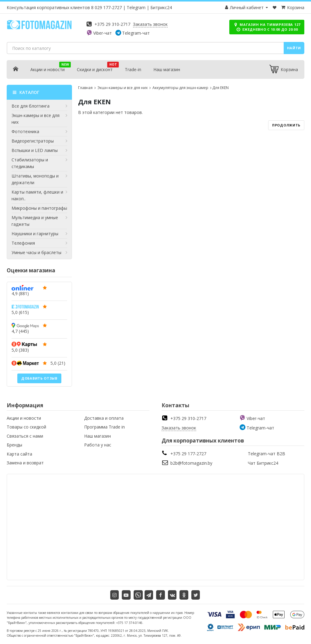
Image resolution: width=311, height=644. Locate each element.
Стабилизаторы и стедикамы (39, 163)
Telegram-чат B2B (267, 454)
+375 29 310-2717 (112, 24)
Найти (294, 48)
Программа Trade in (104, 427)
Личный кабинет (247, 7)
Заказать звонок (150, 24)
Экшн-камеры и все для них (39, 119)
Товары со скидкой (26, 427)
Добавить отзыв (39, 378)
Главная (85, 88)
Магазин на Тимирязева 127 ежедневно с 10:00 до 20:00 (267, 27)
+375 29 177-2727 (188, 454)
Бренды (14, 445)
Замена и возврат (25, 463)
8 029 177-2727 (106, 7)
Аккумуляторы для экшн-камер (180, 88)
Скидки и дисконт (95, 69)
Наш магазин (167, 69)
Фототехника (39, 132)
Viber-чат (103, 33)
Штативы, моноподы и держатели (39, 179)
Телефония (39, 243)
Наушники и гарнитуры (39, 234)
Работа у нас (98, 445)
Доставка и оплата (104, 418)
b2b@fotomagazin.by (191, 463)
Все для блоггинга (39, 106)
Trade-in (133, 69)
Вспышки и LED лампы (39, 150)
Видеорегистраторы (39, 141)
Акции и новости (48, 69)
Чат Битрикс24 (263, 463)
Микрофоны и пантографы (39, 208)
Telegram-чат (136, 33)
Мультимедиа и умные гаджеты (39, 221)
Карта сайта (19, 454)
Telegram (136, 7)
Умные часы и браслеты (39, 253)
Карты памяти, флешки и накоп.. (39, 195)
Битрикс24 (161, 7)
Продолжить (286, 125)
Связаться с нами (25, 436)
